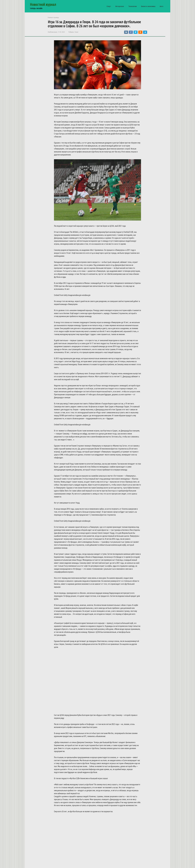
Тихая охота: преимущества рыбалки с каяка (49, 753)
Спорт (109, 6)
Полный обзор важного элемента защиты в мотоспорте (140, 754)
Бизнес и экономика (148, 6)
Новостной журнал (43, 4)
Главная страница (53, 17)
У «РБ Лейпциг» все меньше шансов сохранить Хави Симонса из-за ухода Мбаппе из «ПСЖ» (49, 828)
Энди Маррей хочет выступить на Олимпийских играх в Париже (136, 827)
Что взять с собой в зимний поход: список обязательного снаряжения (93, 754)
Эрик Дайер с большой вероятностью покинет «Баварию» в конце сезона (92, 791)
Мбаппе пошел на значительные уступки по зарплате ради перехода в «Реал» (140, 791)
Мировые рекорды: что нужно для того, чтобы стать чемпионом (47, 791)
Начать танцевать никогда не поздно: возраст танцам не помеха (92, 827)
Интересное (120, 6)
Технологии (133, 6)
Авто (161, 6)
